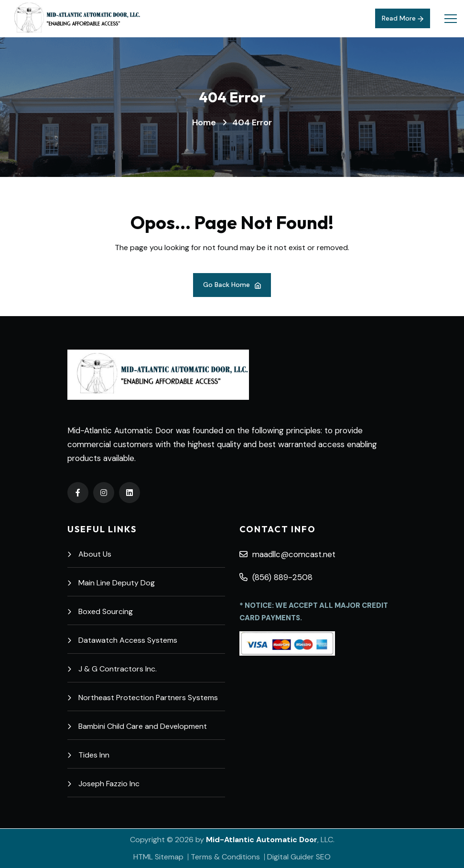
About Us (89, 554)
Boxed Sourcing (100, 611)
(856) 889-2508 (276, 577)
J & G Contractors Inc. (112, 669)
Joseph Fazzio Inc (103, 784)
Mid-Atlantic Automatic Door (262, 840)
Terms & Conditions (225, 857)
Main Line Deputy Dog (111, 583)
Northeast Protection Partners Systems (143, 698)
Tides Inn (88, 755)
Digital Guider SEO (299, 857)
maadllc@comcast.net (287, 554)
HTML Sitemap (158, 857)
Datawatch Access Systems (122, 640)
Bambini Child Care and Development (137, 726)
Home (204, 122)
